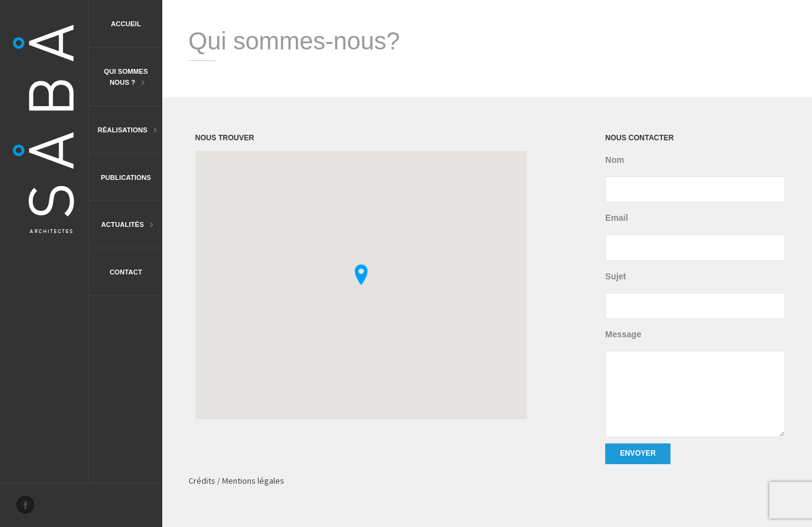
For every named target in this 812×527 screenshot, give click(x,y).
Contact (126, 272)
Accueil (126, 24)
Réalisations (123, 131)
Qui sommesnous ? (118, 78)
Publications (126, 177)
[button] (361, 274)
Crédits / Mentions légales (236, 481)
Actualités (121, 225)
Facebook (29, 508)
